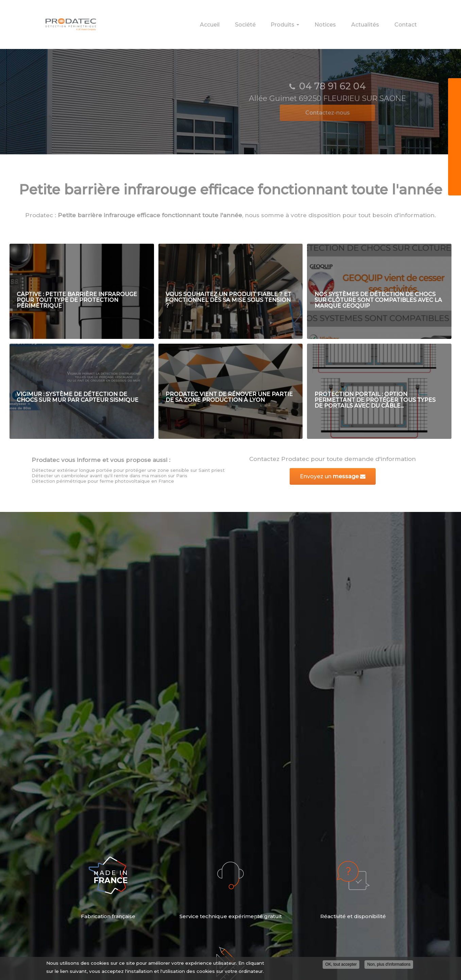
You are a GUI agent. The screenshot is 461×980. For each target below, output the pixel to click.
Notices (346, 21)
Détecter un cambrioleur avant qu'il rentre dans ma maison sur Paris (109, 476)
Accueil (259, 21)
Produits (316, 23)
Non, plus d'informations (389, 964)
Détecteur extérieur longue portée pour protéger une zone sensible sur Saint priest (128, 470)
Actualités (378, 21)
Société (286, 21)
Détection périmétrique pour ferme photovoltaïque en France (103, 481)
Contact (410, 21)
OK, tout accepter (341, 964)
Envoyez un (333, 476)
